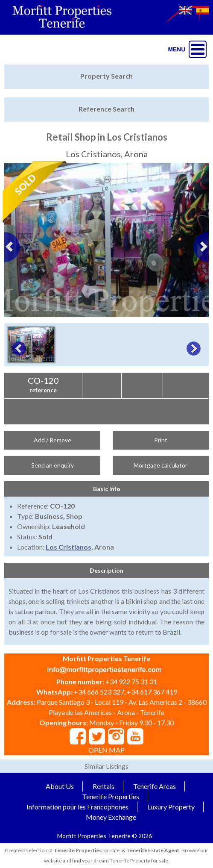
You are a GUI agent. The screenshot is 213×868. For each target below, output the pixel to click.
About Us (60, 786)
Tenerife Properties (111, 796)
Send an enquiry (53, 465)
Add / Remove (53, 440)
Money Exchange (111, 817)
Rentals (104, 786)
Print (161, 440)
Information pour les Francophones (77, 807)
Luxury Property (171, 807)
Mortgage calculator (160, 465)
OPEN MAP (106, 750)
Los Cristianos (69, 547)
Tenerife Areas (155, 786)
